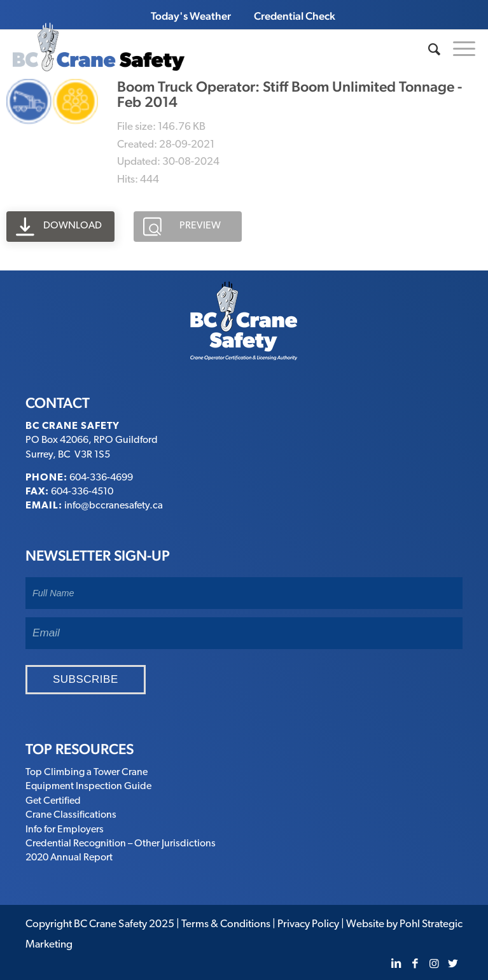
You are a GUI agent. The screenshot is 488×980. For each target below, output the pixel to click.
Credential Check (295, 16)
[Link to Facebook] (415, 964)
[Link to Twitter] (453, 964)
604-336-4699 (101, 478)
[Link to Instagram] (434, 964)
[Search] (428, 50)
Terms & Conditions (226, 924)
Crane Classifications (71, 815)
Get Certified (53, 801)
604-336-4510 (82, 492)
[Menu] (458, 47)
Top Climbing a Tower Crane (87, 773)
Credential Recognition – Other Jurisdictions (121, 844)
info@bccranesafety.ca (114, 506)
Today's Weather (191, 16)
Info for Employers (65, 830)
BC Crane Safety (110, 924)
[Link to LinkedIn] (396, 964)
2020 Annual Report (69, 858)
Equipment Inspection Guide (88, 787)
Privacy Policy (308, 924)
